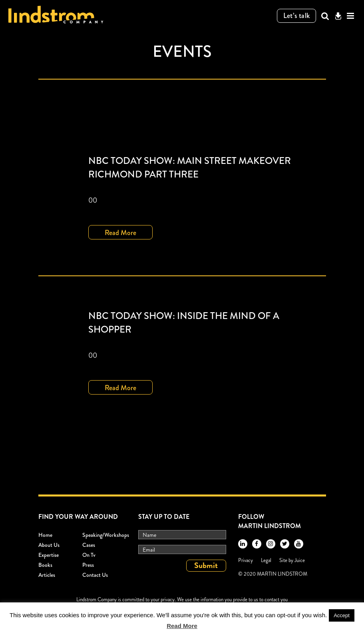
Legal (266, 560)
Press (88, 565)
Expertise (49, 555)
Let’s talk (297, 16)
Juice (300, 560)
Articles (47, 575)
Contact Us (95, 575)
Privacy (246, 560)
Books (45, 565)
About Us (49, 545)
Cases (89, 545)
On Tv (89, 555)
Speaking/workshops (106, 535)
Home (45, 535)
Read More (120, 233)
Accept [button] (342, 615)
